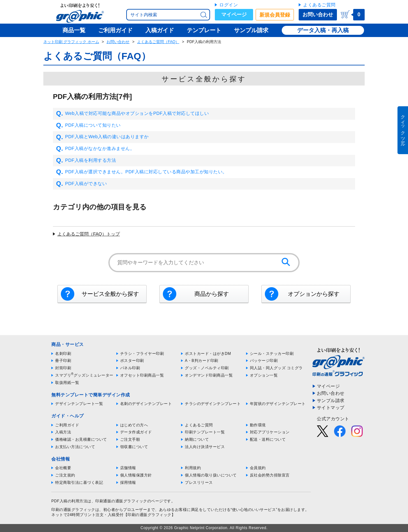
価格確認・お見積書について (81, 439)
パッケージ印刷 (264, 361)
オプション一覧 (264, 375)
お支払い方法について (75, 447)
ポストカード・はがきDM (208, 354)
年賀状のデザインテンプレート (278, 404)
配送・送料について (268, 439)
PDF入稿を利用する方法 (86, 161)
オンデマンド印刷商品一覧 (209, 375)
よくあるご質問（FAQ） (158, 42)
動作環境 (258, 425)
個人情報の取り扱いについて (211, 475)
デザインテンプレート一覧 (79, 404)
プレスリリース (199, 483)
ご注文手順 (130, 439)
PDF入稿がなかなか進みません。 (95, 149)
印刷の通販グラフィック (73, 510)
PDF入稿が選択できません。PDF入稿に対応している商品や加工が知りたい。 (142, 172)
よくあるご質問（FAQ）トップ (89, 234)
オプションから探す (314, 294)
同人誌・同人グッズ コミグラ (276, 368)
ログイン (229, 5)
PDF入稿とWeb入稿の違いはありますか (102, 137)
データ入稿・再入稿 (323, 30)
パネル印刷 (130, 368)
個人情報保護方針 (136, 475)
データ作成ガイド (136, 432)
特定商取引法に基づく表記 (79, 483)
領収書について (134, 447)
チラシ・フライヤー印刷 (142, 354)
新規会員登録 (275, 15)
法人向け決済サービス (205, 447)
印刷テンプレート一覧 (205, 432)
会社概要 (63, 468)
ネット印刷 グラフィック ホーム (71, 42)
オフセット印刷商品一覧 (142, 375)
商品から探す (212, 294)
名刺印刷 (63, 354)
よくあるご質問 (319, 5)
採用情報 (128, 483)
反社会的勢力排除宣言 (270, 475)
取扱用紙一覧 (67, 383)
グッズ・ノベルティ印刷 (207, 368)
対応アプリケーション (270, 432)
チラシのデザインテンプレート (213, 404)
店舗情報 (128, 468)
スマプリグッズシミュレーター (84, 375)
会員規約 (258, 468)
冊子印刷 (63, 361)
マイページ (234, 15)
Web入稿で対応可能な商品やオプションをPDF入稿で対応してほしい (132, 114)
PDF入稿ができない (81, 184)
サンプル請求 (331, 401)
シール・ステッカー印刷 (272, 354)
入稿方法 (63, 432)
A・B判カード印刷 (202, 361)
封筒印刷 (63, 368)
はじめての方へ (134, 425)
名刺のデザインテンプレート (146, 404)
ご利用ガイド (67, 425)
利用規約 (193, 468)
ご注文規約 (65, 475)
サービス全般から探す (110, 294)
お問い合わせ (318, 15)
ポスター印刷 (132, 361)
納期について (197, 439)
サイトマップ (331, 408)
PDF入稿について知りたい (88, 125)
